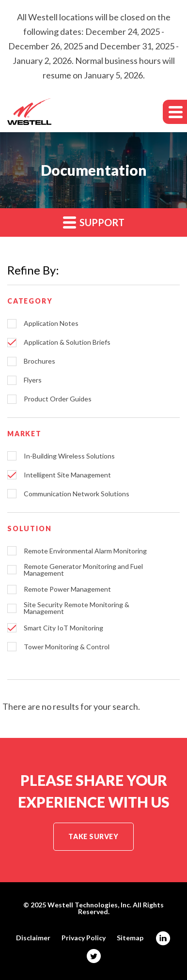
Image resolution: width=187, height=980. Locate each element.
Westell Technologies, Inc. (89, 905)
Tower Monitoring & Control (67, 647)
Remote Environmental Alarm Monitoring (85, 551)
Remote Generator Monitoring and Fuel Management (83, 570)
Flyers (33, 380)
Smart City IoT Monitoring (63, 628)
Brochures (39, 361)
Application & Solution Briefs (67, 342)
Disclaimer (33, 938)
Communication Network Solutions (77, 494)
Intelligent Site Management (67, 475)
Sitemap (130, 938)
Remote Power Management (67, 589)
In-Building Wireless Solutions (69, 456)
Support (94, 222)
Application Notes (51, 323)
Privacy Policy (84, 938)
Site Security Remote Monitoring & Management (77, 608)
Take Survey (93, 836)
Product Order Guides (58, 399)
